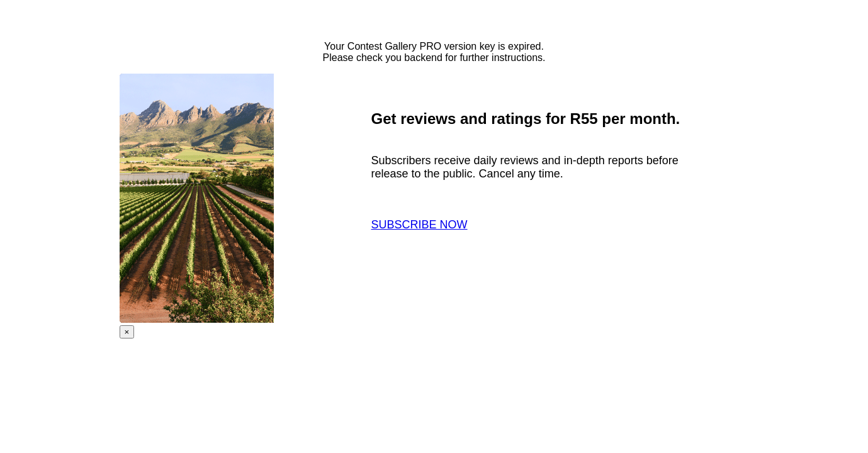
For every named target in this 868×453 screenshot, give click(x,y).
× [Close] (127, 332)
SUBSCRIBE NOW (420, 225)
